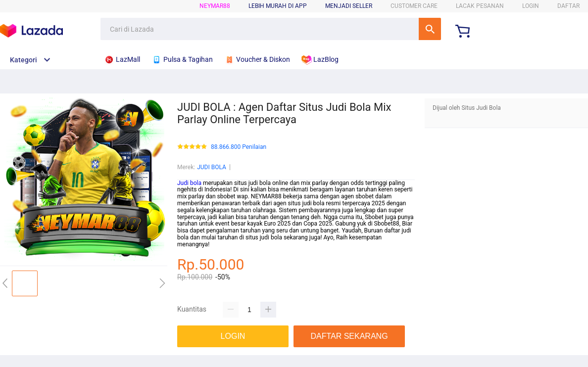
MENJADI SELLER (349, 6)
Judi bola (189, 183)
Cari (430, 29)
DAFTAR (568, 6)
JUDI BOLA (212, 167)
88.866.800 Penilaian (239, 147)
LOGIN (531, 6)
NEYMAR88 (215, 6)
